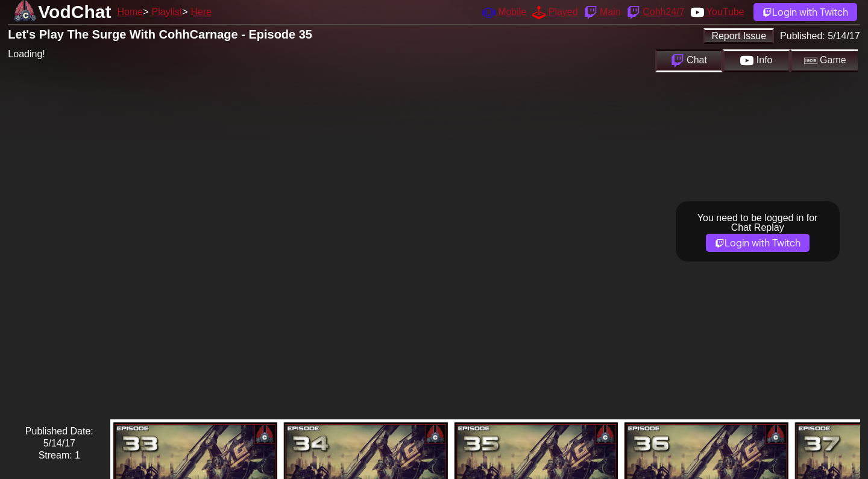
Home (130, 12)
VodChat (74, 12)
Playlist (167, 12)
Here (202, 12)
